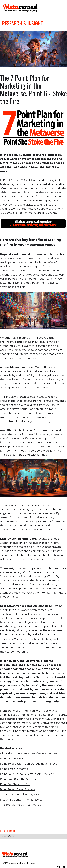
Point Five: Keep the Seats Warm (21, 779)
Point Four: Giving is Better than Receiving (27, 774)
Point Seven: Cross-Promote (18, 789)
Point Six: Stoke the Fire (15, 784)
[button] (62, 7)
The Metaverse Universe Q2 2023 (21, 794)
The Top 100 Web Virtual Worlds (20, 805)
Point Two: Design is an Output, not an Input (29, 764)
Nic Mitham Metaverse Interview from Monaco (30, 753)
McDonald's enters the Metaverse (21, 800)
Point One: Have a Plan (15, 759)
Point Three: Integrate (14, 769)
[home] (20, 8)
